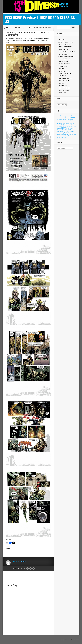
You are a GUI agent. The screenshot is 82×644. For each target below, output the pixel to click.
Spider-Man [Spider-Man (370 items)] (68, 133)
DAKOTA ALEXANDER (64, 59)
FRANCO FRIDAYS (63, 66)
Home (8, 27)
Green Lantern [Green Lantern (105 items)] (60, 126)
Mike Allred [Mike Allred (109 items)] (62, 130)
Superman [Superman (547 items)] (68, 134)
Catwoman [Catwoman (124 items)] (59, 121)
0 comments (12, 35)
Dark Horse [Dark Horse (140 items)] (73, 121)
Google (27, 569)
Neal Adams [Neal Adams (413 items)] (68, 130)
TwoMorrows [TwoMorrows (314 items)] (69, 136)
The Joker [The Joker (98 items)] (59, 136)
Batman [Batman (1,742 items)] (66, 118)
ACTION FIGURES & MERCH (66, 42)
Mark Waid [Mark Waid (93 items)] (59, 128)
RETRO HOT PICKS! (64, 90)
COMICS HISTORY (63, 54)
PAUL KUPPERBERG (64, 81)
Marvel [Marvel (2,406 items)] (64, 128)
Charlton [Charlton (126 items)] (64, 121)
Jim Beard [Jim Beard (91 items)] (74, 126)
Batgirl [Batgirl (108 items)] (61, 118)
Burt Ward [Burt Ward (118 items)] (64, 120)
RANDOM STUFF (63, 86)
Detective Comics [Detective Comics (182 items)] (70, 123)
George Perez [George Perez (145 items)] (66, 125)
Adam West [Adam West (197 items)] (60, 116)
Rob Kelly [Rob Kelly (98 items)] (62, 133)
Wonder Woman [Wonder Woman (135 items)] (60, 137)
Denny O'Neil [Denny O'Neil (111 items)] (63, 123)
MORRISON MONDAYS (65, 73)
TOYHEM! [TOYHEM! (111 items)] (63, 136)
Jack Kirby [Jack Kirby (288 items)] (69, 126)
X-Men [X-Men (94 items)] (65, 137)
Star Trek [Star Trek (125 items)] (59, 135)
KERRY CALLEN (63, 71)
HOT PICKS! (62, 69)
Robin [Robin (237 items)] (58, 133)
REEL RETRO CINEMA (64, 88)
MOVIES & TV (62, 76)
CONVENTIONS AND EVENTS (66, 57)
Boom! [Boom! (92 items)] (60, 120)
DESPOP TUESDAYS (64, 61)
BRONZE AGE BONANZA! (65, 47)
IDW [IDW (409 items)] (65, 126)
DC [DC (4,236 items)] (58, 123)
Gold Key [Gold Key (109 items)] (72, 125)
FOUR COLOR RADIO (64, 64)
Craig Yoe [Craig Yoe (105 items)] (68, 121)
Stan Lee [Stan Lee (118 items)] (73, 133)
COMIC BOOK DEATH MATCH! (67, 52)
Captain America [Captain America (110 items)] (70, 120)
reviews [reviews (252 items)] (72, 131)
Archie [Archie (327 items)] (70, 116)
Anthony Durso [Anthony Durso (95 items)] (66, 116)
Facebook (30, 569)
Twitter (34, 569)
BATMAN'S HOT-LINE (64, 44)
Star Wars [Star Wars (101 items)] (63, 135)
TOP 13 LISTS (62, 93)
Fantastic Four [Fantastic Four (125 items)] (60, 125)
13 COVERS (62, 40)
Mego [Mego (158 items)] (69, 128)
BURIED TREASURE (64, 49)
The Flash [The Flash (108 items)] (74, 135)
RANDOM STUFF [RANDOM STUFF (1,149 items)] (63, 131)
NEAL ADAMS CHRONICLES (66, 78)
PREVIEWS (18, 27)
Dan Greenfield (24, 33)
